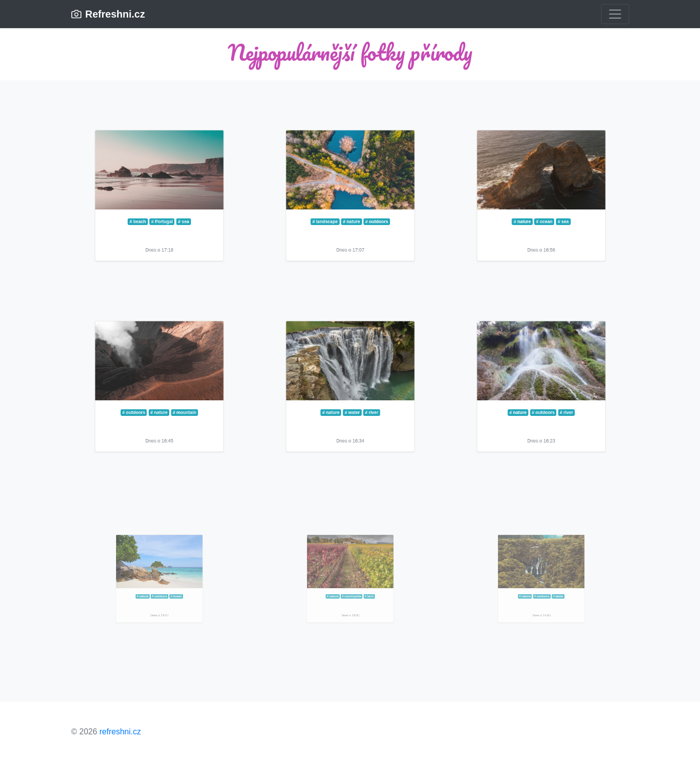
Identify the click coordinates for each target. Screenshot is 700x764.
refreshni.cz (120, 732)
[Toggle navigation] (615, 14)
